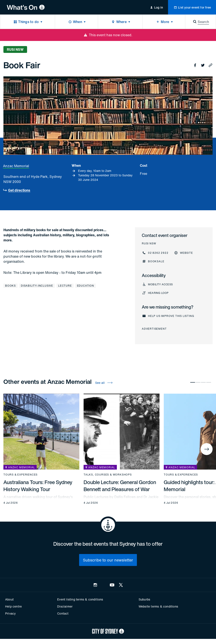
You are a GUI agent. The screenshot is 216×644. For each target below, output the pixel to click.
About (9, 599)
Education (86, 286)
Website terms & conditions (158, 606)
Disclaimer (65, 606)
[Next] (207, 449)
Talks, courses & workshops (108, 475)
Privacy (10, 613)
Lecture (65, 286)
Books (10, 286)
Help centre (13, 606)
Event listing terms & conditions (80, 599)
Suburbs (144, 599)
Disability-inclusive (37, 286)
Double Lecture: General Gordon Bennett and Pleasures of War (120, 486)
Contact (63, 613)
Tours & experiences (20, 475)
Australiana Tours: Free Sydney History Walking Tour (38, 486)
